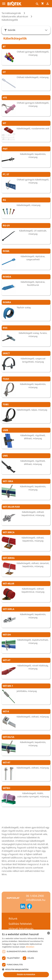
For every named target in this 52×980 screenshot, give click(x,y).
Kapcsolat (13, 898)
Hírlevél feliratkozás (21, 929)
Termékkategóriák (11, 13)
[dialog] (26, 955)
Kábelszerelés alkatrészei (15, 16)
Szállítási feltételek (20, 924)
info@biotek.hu (36, 900)
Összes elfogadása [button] (26, 974)
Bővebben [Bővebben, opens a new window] (30, 947)
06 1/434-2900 (35, 896)
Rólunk (13, 919)
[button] (26, 969)
